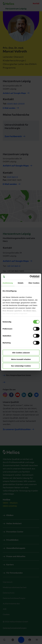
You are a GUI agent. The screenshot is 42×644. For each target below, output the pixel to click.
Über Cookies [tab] (34, 283)
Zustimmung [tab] (8, 283)
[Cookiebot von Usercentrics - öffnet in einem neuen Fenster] (30, 277)
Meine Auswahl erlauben (21, 359)
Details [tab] (21, 283)
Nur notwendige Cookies (21, 366)
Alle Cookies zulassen (21, 353)
